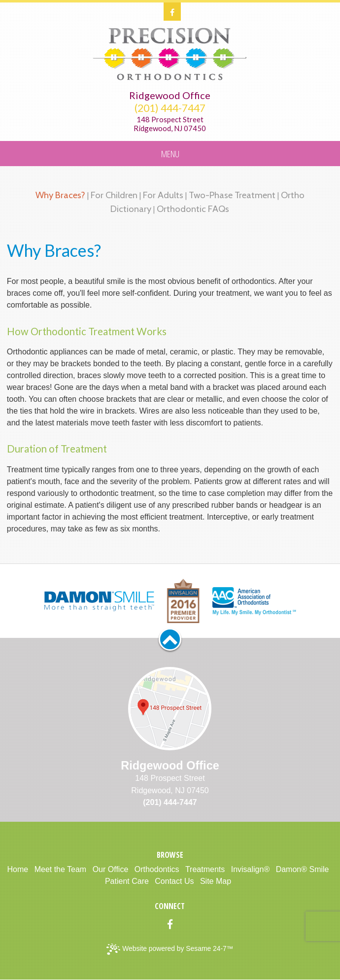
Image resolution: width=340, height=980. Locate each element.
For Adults (163, 195)
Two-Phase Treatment (232, 195)
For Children (114, 195)
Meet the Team (61, 869)
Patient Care (127, 881)
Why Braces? (60, 195)
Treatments (205, 869)
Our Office (111, 869)
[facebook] (172, 12)
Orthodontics (157, 869)
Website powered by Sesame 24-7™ (170, 949)
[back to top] (170, 639)
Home (18, 869)
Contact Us (174, 881)
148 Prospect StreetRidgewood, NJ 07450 (170, 124)
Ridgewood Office (170, 95)
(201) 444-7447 (170, 108)
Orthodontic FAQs (193, 209)
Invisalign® (251, 869)
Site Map (216, 881)
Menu (170, 154)
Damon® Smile (303, 869)
